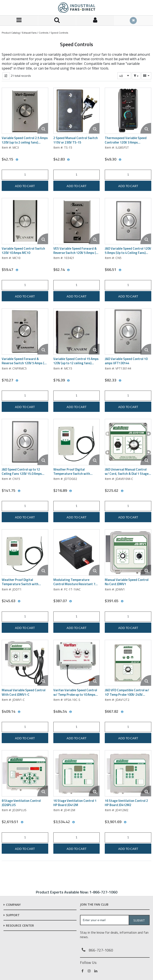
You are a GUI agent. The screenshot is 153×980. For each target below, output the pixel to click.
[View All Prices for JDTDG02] (71, 491)
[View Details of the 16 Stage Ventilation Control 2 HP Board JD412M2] (128, 773)
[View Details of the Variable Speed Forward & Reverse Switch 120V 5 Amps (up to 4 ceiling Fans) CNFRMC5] (25, 331)
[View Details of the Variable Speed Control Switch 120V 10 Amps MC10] (25, 221)
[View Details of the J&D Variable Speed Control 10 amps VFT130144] (128, 331)
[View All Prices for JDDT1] (19, 601)
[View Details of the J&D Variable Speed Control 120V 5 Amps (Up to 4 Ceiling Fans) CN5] (128, 221)
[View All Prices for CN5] (120, 270)
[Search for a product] (57, 21)
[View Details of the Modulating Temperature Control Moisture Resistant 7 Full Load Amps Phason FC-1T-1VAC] (77, 552)
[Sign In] (95, 21)
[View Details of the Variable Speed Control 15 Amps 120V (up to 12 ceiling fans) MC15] (77, 331)
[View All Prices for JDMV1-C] (19, 712)
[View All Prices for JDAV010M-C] (122, 491)
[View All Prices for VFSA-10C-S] (71, 712)
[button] (136, 76)
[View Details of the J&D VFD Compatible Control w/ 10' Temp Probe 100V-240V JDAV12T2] (128, 663)
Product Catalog (11, 33)
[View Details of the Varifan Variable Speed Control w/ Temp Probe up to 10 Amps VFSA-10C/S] (77, 663)
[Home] (77, 8)
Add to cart (25, 186)
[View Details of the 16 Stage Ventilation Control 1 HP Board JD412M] (77, 773)
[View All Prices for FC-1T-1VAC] (71, 601)
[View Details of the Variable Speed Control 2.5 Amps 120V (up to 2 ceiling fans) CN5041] (25, 111)
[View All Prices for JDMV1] (122, 601)
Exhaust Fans (29, 33)
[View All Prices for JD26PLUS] (22, 822)
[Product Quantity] (25, 175)
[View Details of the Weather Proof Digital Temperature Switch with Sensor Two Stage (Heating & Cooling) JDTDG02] (77, 442)
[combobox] (124, 76)
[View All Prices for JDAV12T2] (122, 712)
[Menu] (19, 21)
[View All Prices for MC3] (17, 160)
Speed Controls (59, 33)
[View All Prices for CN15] (19, 491)
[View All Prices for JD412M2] (125, 822)
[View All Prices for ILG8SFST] (120, 160)
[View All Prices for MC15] (68, 381)
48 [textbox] (121, 76)
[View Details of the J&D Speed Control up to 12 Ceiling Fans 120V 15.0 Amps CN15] (25, 442)
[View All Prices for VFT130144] (120, 381)
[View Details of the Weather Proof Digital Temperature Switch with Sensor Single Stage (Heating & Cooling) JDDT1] (25, 552)
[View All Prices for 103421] (68, 270)
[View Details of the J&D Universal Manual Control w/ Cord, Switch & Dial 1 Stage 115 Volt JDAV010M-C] (128, 442)
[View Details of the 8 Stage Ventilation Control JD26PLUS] (25, 773)
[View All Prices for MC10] (17, 270)
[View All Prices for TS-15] (68, 160)
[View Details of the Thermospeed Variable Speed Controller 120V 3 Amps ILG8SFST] (128, 111)
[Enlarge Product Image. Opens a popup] (43, 128)
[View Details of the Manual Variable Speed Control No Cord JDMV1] (128, 552)
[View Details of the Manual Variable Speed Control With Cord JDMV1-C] (25, 663)
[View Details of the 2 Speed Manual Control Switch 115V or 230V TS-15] (77, 111)
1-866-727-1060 (103, 892)
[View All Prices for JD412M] (74, 822)
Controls (44, 33)
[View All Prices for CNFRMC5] (17, 381)
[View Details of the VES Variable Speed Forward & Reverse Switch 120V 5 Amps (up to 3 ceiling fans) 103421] (77, 221)
